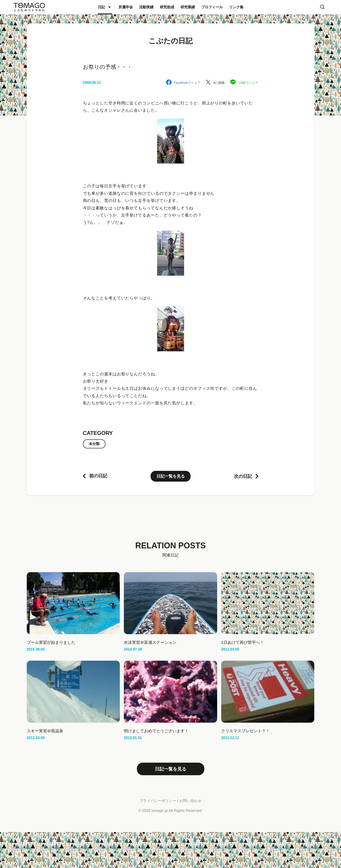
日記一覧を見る (171, 476)
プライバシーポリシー (158, 801)
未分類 (94, 444)
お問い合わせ (190, 801)
